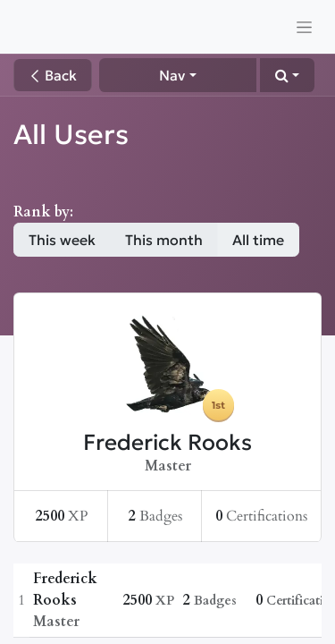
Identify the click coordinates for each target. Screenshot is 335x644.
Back (53, 75)
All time (258, 240)
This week (62, 240)
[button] (287, 75)
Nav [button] (172, 75)
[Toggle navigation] (304, 27)
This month (164, 240)
